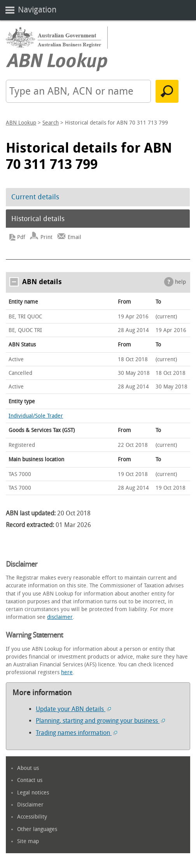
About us (28, 768)
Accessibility (32, 817)
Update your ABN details (73, 709)
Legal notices (33, 793)
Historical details (38, 219)
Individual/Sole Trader (36, 416)
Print (46, 237)
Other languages (37, 829)
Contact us (30, 780)
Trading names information (76, 733)
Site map (28, 841)
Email (74, 237)
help (180, 282)
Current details (35, 197)
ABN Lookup (21, 123)
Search (51, 123)
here (67, 672)
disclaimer (60, 617)
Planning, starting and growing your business (100, 721)
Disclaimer (30, 805)
